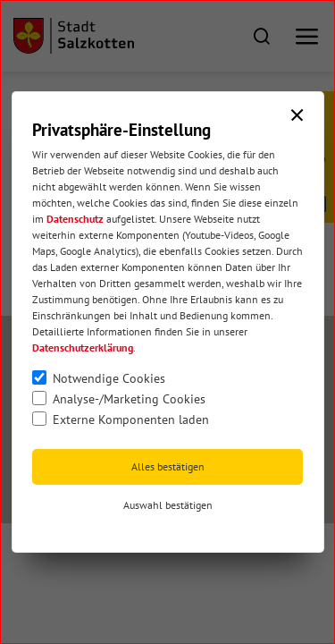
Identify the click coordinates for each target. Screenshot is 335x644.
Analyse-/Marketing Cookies (129, 399)
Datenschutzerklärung (83, 347)
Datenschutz (75, 219)
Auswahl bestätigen (168, 505)
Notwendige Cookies (109, 378)
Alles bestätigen (168, 466)
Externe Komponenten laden (131, 419)
